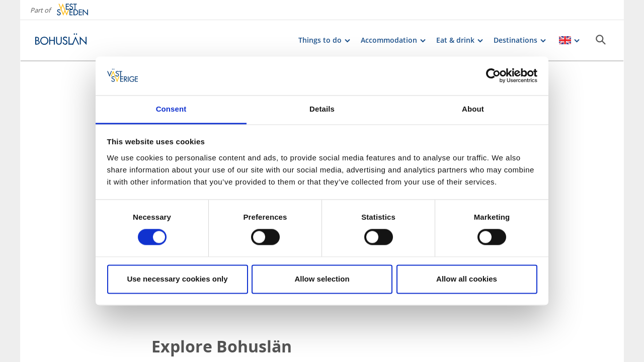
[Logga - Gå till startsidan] (70, 40)
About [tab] (473, 109)
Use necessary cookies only (177, 279)
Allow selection (322, 279)
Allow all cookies (467, 279)
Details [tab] (322, 109)
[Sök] (601, 40)
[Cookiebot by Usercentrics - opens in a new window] (493, 76)
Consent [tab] (171, 109)
